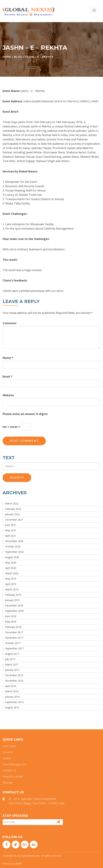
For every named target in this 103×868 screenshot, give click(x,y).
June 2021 (11, 525)
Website (8, 395)
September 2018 (14, 611)
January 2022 (12, 514)
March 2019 (12, 589)
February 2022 (13, 509)
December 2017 (14, 632)
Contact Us (9, 770)
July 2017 (10, 659)
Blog (18, 57)
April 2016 (11, 686)
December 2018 (14, 605)
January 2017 (12, 670)
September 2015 (14, 702)
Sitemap (7, 782)
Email (7, 377)
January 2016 (12, 697)
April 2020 (11, 568)
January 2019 (12, 600)
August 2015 (12, 707)
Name (8, 358)
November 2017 (14, 638)
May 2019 (11, 579)
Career (7, 758)
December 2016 (14, 675)
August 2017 (12, 654)
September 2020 (14, 552)
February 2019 (13, 595)
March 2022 (12, 504)
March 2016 (12, 691)
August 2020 (12, 557)
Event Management (14, 764)
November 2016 (14, 681)
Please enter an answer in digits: (25, 414)
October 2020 (13, 546)
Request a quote (13, 776)
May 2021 (11, 530)
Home (7, 57)
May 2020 (11, 563)
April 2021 (11, 536)
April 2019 (11, 584)
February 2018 (13, 627)
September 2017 (14, 648)
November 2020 (14, 541)
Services (8, 752)
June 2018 (11, 616)
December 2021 (14, 520)
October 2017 (13, 643)
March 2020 (12, 573)
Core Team (9, 746)
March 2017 (12, 665)
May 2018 (11, 622)
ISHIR (19, 864)
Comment (10, 323)
